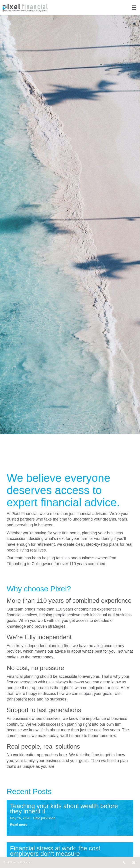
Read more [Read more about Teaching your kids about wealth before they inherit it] (19, 824)
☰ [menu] (134, 8)
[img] (70, 217)
